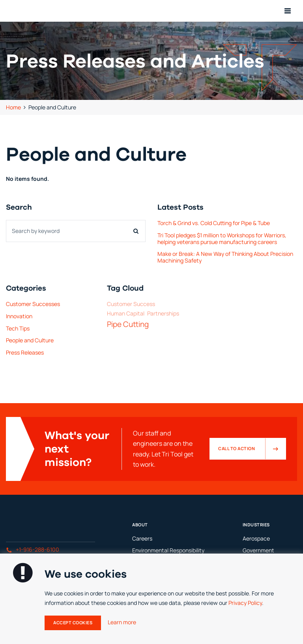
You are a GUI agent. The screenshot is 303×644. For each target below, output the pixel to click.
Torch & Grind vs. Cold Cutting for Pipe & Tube (214, 223)
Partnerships (163, 314)
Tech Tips (18, 328)
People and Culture (30, 340)
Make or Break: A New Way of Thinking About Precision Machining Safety (225, 257)
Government (258, 550)
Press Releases (25, 352)
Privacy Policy (245, 603)
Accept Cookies (73, 623)
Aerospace (256, 538)
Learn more (122, 622)
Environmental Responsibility (168, 550)
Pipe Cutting (128, 324)
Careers (142, 538)
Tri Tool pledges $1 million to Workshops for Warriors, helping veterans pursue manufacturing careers (222, 238)
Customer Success (131, 304)
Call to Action (252, 449)
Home (13, 107)
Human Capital (126, 314)
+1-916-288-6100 (33, 549)
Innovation (19, 316)
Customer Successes (33, 304)
